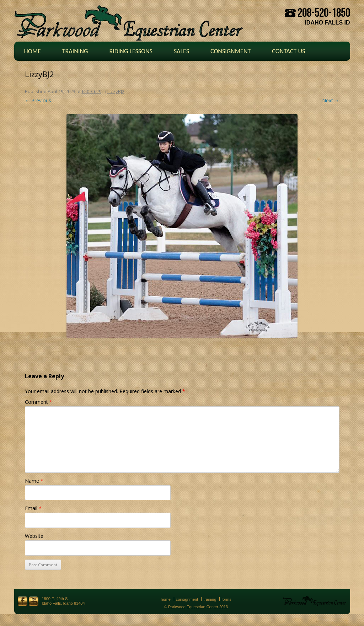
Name (34, 481)
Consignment (231, 51)
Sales (181, 51)
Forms (226, 599)
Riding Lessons (131, 51)
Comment (39, 402)
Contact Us (288, 51)
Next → (331, 100)
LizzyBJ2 (116, 91)
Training (75, 51)
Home (33, 51)
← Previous (38, 100)
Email (33, 508)
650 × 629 (92, 91)
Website (34, 536)
